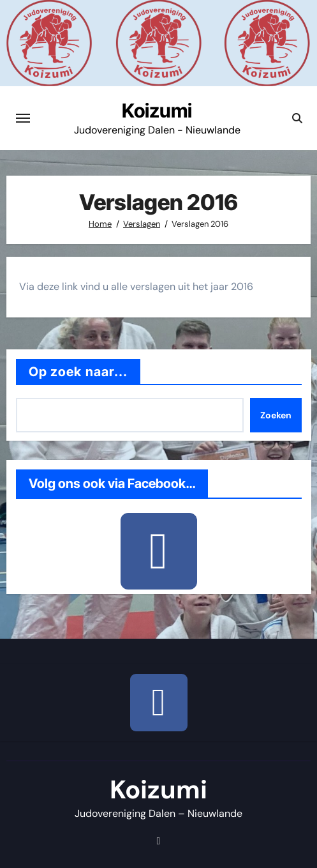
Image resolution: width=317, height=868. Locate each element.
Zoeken (276, 415)
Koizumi (157, 110)
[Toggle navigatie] (23, 118)
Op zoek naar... (78, 372)
